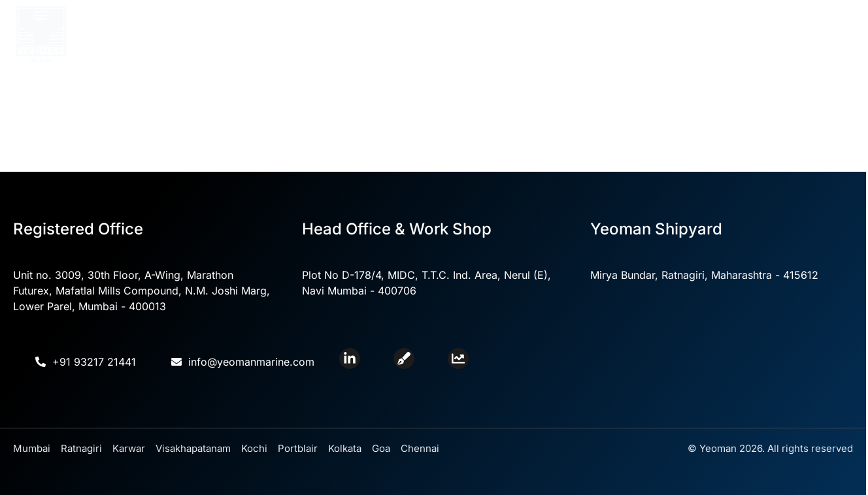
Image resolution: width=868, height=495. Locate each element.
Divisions (491, 34)
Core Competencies (387, 34)
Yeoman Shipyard (590, 34)
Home (224, 35)
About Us (283, 34)
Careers (751, 35)
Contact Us (687, 35)
